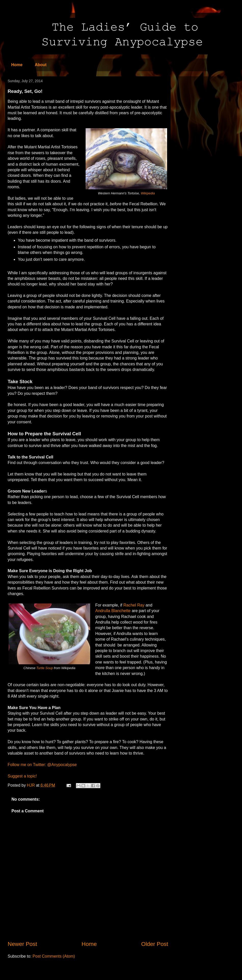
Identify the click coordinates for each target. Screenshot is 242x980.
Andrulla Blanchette (113, 611)
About (41, 65)
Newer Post (22, 944)
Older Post (155, 944)
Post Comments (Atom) (54, 956)
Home (17, 65)
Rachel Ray (134, 605)
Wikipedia (148, 193)
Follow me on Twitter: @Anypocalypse (42, 765)
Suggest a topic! (22, 776)
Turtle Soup (45, 668)
